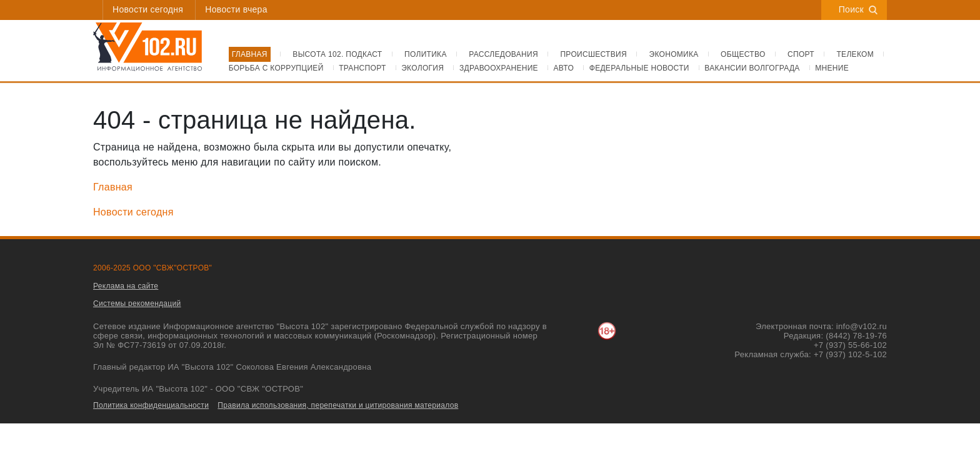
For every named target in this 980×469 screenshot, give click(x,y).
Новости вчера (236, 9)
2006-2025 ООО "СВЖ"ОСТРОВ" (152, 268)
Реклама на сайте (126, 286)
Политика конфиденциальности (151, 405)
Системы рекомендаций (137, 304)
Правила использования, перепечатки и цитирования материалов (338, 405)
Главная (113, 187)
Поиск (858, 9)
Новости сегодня (148, 9)
